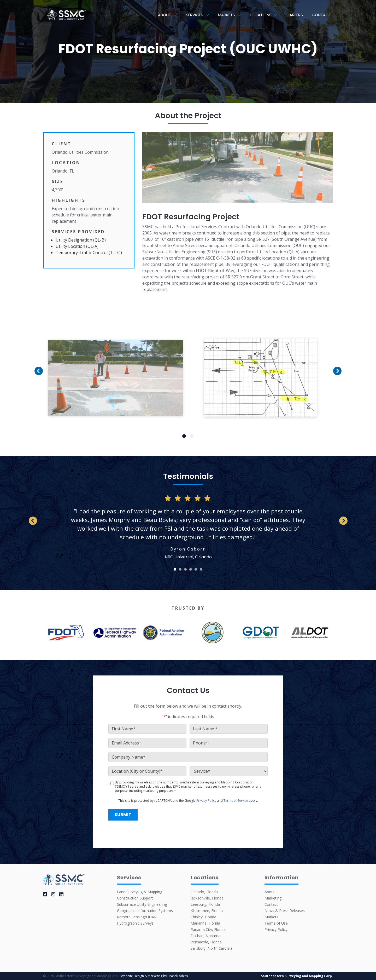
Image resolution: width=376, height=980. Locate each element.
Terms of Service (236, 801)
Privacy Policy (206, 801)
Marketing (273, 898)
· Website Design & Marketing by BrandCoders (154, 976)
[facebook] (45, 894)
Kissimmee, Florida (207, 911)
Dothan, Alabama (205, 936)
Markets (227, 15)
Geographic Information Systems (145, 911)
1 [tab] (184, 436)
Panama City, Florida (208, 929)
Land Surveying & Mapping (140, 892)
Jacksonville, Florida (207, 898)
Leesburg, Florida (205, 904)
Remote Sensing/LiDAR (137, 917)
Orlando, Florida (204, 892)
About (164, 15)
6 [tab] (201, 569)
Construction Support (135, 898)
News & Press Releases (285, 911)
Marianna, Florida (205, 923)
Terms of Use (276, 923)
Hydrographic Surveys (135, 923)
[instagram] (53, 894)
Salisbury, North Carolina (211, 948)
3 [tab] (186, 569)
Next (336, 384)
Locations (261, 15)
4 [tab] (191, 569)
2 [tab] (192, 436)
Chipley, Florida (203, 917)
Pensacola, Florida (206, 942)
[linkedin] (61, 894)
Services (195, 15)
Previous (40, 384)
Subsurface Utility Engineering (142, 904)
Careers (295, 15)
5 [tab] (196, 569)
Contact (321, 15)
